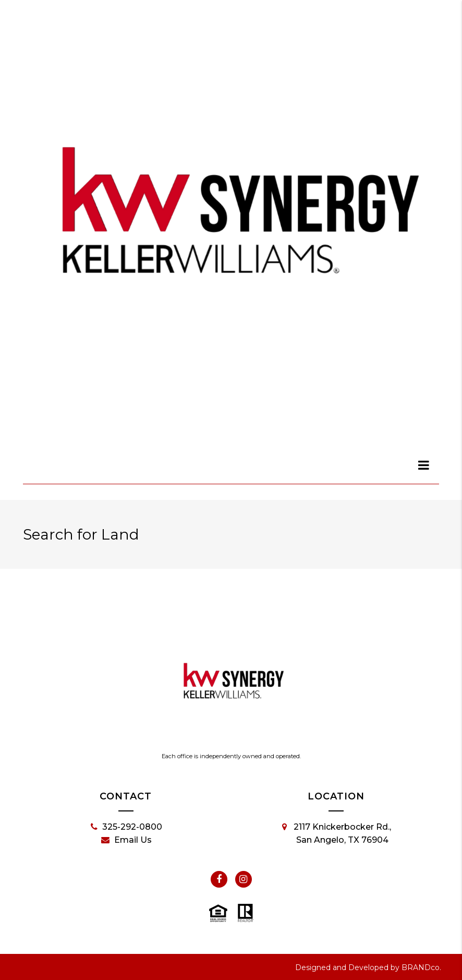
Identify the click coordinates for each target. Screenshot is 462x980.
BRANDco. (421, 967)
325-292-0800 (126, 827)
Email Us (126, 840)
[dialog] (424, 465)
